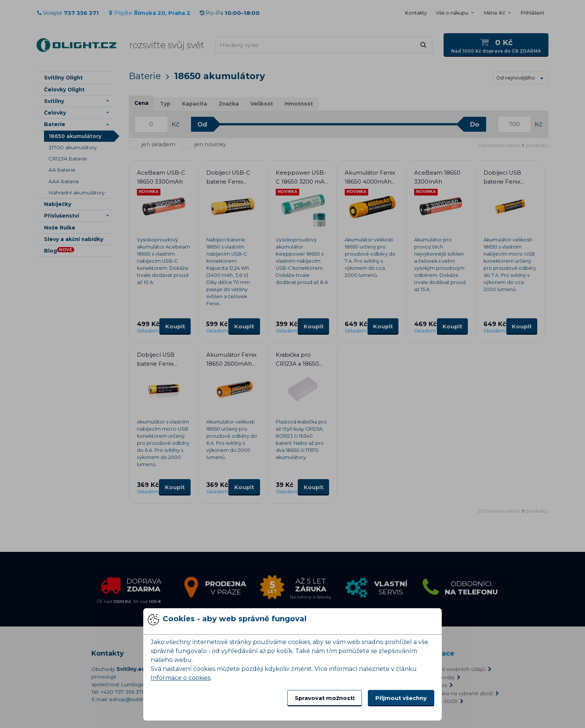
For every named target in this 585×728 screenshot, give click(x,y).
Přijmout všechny (401, 698)
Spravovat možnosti (325, 698)
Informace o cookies (181, 678)
